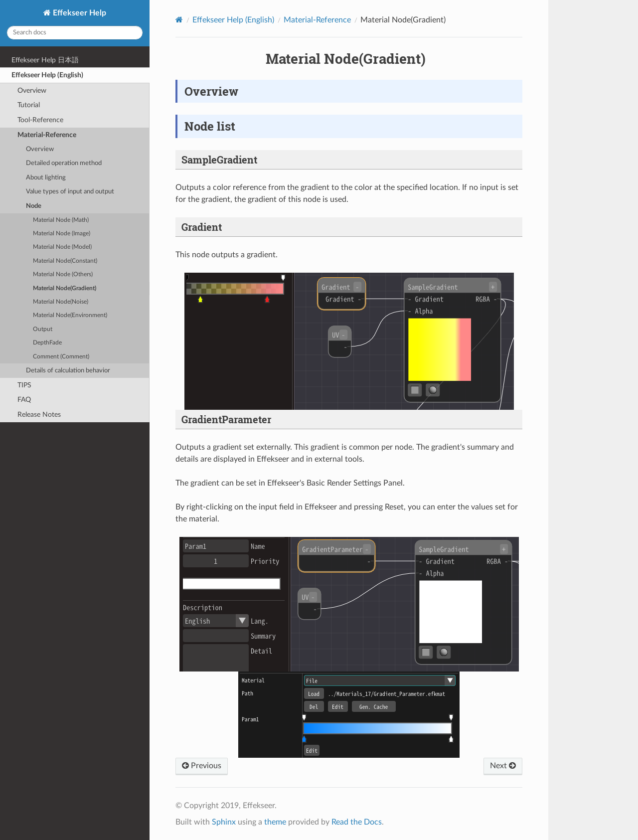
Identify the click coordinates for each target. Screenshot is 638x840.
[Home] (179, 20)
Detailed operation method (64, 163)
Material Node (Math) (61, 220)
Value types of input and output (70, 192)
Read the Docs (357, 822)
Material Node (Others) (63, 274)
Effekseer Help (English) (47, 75)
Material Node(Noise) (61, 302)
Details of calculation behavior (68, 371)
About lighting (46, 178)
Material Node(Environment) (70, 315)
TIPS (24, 385)
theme (275, 822)
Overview (32, 90)
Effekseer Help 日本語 (45, 60)
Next (503, 766)
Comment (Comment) (61, 357)
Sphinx (224, 822)
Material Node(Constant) (65, 261)
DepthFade (47, 343)
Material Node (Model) (62, 247)
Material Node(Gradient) (65, 288)
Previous (202, 766)
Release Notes (39, 415)
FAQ (24, 400)
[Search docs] (75, 33)
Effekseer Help (79, 13)
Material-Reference (47, 135)
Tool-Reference (40, 120)
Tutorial (29, 105)
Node (34, 206)
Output (43, 329)
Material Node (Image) (62, 234)
